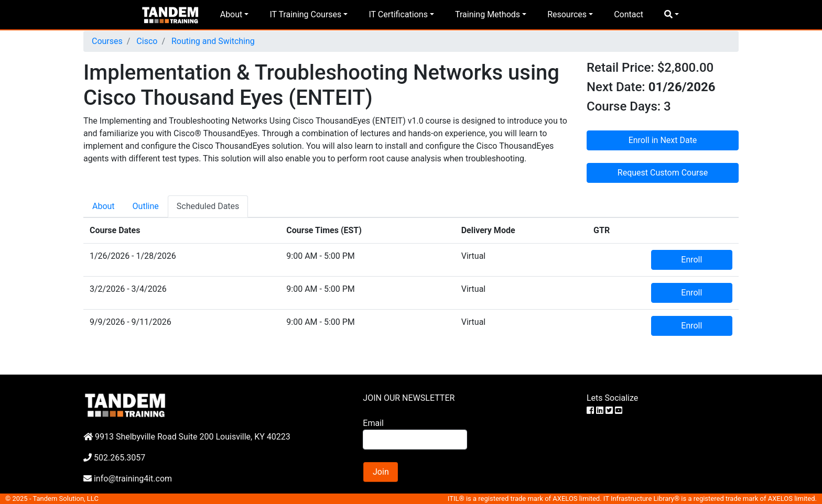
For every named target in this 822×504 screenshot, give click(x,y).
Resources (567, 14)
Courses (107, 41)
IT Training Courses (305, 14)
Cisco (146, 41)
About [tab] (104, 206)
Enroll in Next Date (663, 140)
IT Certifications (398, 14)
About (231, 14)
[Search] (415, 440)
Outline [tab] (146, 206)
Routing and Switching (212, 41)
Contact (629, 14)
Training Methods (488, 14)
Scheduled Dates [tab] (208, 206)
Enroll (691, 260)
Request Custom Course (663, 173)
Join (381, 472)
